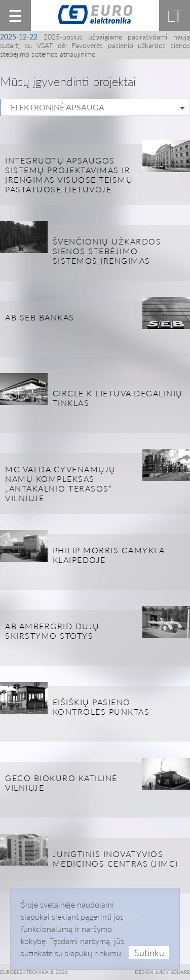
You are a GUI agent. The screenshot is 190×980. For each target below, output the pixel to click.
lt (175, 15)
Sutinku (149, 953)
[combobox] (95, 107)
